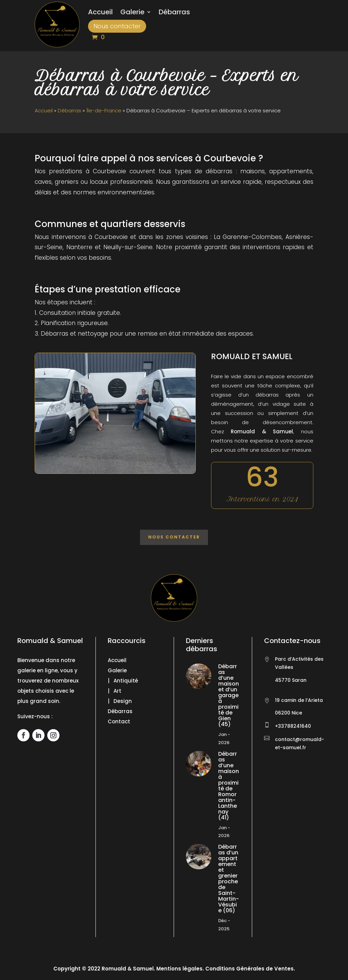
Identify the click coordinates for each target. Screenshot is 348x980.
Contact (119, 721)
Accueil (100, 13)
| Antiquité (123, 681)
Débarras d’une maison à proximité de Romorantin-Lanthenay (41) (229, 786)
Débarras (174, 13)
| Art (115, 691)
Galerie (132, 13)
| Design (120, 701)
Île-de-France (104, 110)
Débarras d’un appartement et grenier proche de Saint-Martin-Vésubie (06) (229, 879)
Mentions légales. (180, 969)
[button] (14, 966)
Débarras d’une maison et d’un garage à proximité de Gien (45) (229, 695)
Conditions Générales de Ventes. (249, 969)
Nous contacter (117, 26)
